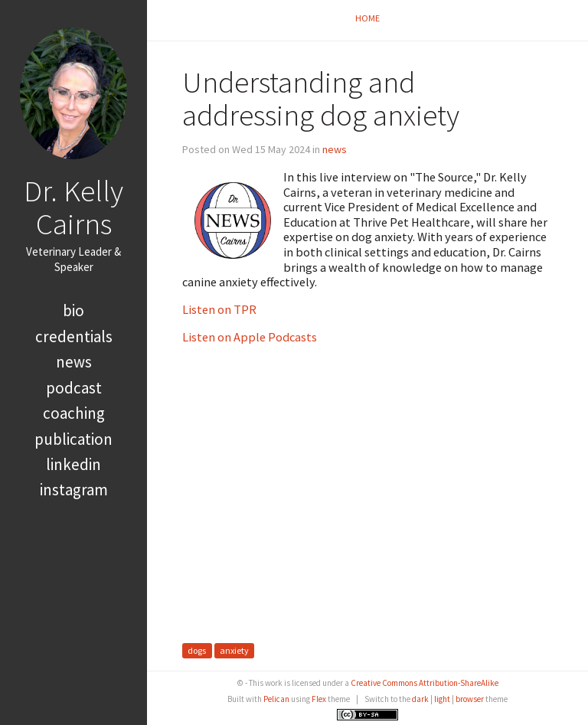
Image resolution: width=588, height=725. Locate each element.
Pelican (276, 699)
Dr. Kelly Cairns (73, 207)
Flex (319, 699)
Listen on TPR (219, 309)
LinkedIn (73, 464)
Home (367, 18)
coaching (74, 413)
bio (73, 310)
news (74, 362)
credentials (74, 336)
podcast (74, 388)
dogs (197, 651)
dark (420, 699)
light (442, 699)
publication (73, 439)
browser (470, 699)
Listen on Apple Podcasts (250, 337)
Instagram (74, 490)
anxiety (234, 651)
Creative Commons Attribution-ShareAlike (425, 683)
